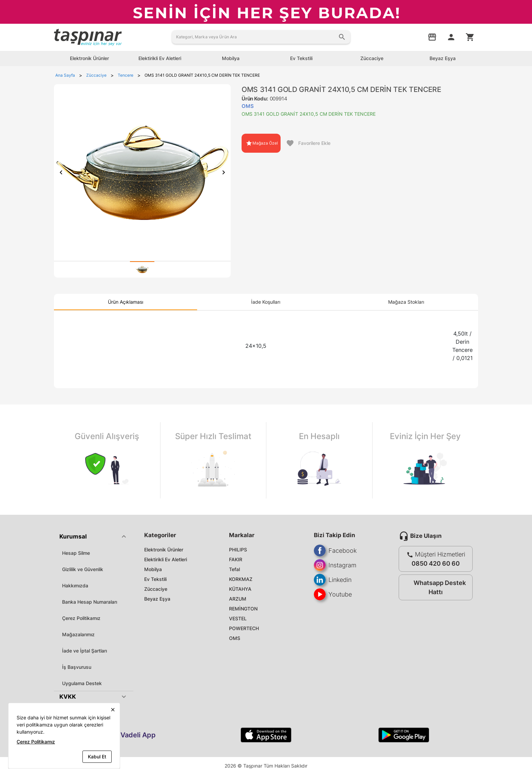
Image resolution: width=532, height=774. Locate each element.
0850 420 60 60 (436, 563)
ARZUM (238, 599)
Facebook (335, 551)
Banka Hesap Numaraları (90, 602)
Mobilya (153, 569)
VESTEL (238, 618)
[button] (94, 536)
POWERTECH (244, 628)
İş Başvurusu (77, 667)
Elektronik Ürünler (164, 550)
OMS (235, 638)
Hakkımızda (75, 586)
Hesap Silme (76, 553)
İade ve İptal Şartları (84, 651)
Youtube (333, 594)
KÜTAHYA (240, 589)
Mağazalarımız (78, 634)
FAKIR (236, 559)
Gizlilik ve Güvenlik (83, 569)
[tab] (142, 269)
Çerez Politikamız (81, 618)
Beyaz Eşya (157, 599)
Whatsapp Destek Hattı (434, 587)
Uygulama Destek (82, 683)
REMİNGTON (243, 609)
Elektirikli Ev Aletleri (166, 559)
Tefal (234, 569)
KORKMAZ (241, 579)
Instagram (335, 565)
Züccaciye (156, 589)
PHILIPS (238, 550)
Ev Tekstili (155, 579)
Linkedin (333, 580)
